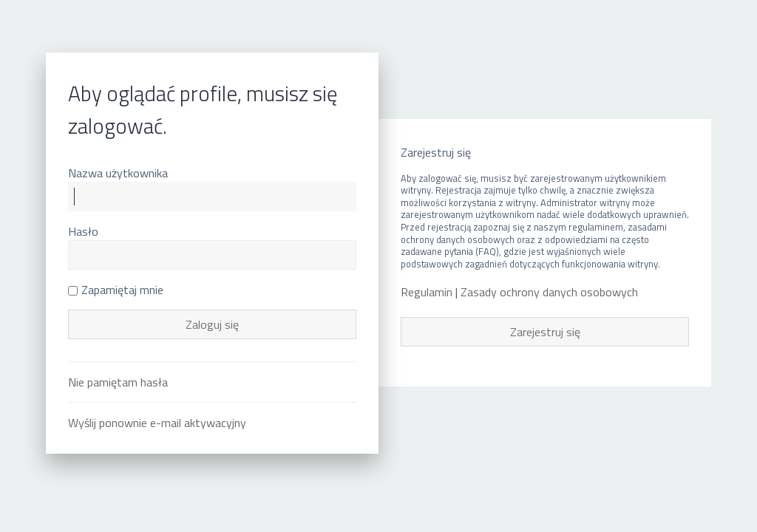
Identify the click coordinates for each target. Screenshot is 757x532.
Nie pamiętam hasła (118, 382)
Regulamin (427, 292)
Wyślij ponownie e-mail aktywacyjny (157, 423)
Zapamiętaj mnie (116, 290)
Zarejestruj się (545, 332)
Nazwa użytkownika (118, 173)
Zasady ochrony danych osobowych (549, 292)
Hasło (83, 231)
